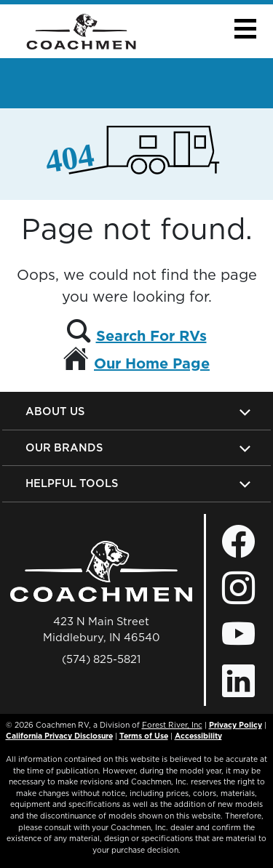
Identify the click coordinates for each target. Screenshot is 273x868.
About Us (55, 411)
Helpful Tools (72, 483)
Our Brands (64, 447)
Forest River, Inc (172, 725)
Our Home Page (152, 363)
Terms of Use (144, 736)
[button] (245, 29)
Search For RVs (151, 336)
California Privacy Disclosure (59, 736)
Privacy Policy (236, 725)
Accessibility (198, 736)
